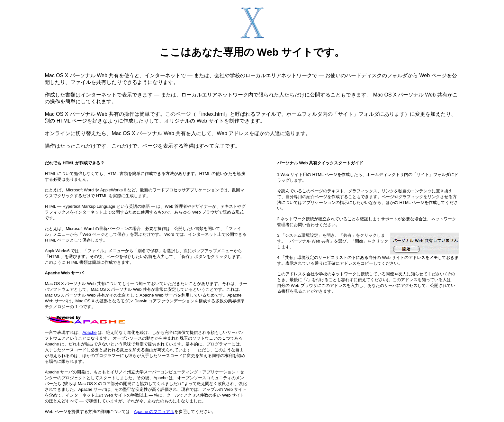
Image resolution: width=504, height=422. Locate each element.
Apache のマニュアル (154, 412)
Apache (89, 332)
